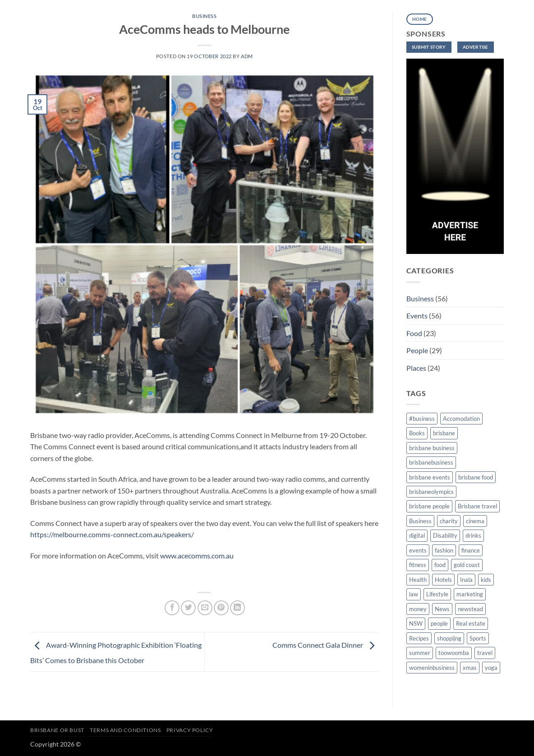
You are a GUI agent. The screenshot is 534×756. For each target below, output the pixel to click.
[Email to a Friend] (205, 608)
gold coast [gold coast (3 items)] (467, 565)
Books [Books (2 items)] (417, 433)
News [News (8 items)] (442, 609)
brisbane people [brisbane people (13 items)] (429, 506)
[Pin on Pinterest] (221, 608)
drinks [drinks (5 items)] (473, 535)
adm (247, 56)
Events (417, 316)
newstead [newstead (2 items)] (470, 609)
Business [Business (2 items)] (420, 521)
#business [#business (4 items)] (422, 419)
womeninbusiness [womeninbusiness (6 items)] (432, 668)
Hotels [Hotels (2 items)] (443, 580)
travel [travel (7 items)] (485, 653)
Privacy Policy (190, 730)
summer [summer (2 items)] (420, 653)
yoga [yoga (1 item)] (491, 668)
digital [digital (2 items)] (417, 535)
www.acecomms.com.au (197, 555)
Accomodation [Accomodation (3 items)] (461, 419)
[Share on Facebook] (172, 608)
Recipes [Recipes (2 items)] (419, 638)
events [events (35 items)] (418, 550)
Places (416, 368)
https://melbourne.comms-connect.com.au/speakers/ (113, 534)
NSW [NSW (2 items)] (416, 623)
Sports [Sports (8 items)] (478, 638)
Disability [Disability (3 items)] (445, 535)
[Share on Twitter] (188, 608)
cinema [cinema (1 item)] (475, 521)
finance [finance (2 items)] (471, 550)
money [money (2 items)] (418, 609)
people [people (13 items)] (439, 623)
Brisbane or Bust (57, 730)
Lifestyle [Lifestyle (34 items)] (437, 594)
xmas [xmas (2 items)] (470, 668)
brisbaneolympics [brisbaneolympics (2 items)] (431, 492)
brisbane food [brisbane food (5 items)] (476, 477)
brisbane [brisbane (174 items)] (444, 433)
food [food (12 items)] (440, 565)
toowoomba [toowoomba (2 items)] (454, 653)
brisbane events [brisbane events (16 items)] (430, 477)
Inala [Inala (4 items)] (466, 580)
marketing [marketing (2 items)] (470, 594)
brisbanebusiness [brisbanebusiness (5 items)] (431, 462)
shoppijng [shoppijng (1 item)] (449, 638)
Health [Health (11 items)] (418, 580)
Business (204, 16)
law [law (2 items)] (414, 594)
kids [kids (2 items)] (486, 580)
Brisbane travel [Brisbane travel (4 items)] (477, 506)
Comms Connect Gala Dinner (326, 645)
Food (414, 333)
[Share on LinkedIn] (237, 608)
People (417, 350)
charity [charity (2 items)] (449, 521)
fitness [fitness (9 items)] (418, 565)
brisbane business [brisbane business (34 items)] (432, 448)
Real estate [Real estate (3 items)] (471, 623)
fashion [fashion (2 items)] (444, 550)
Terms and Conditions (125, 730)
